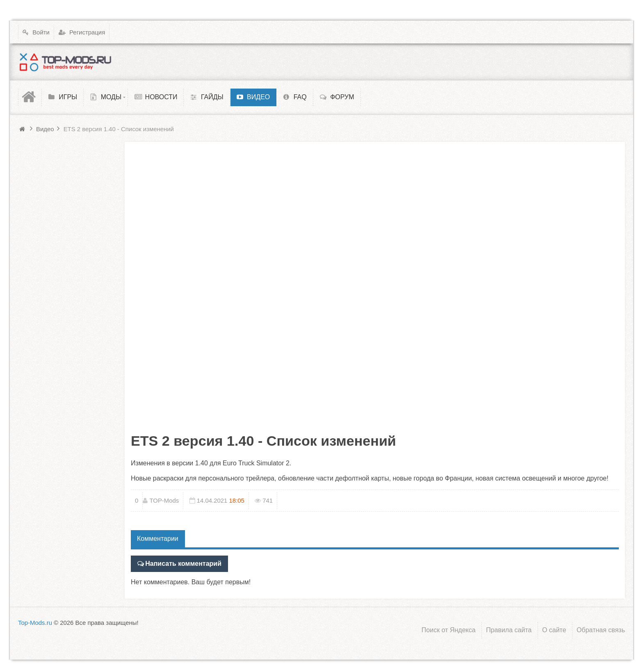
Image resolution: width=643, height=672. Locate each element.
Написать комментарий (183, 564)
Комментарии (158, 539)
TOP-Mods (164, 500)
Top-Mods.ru (35, 623)
